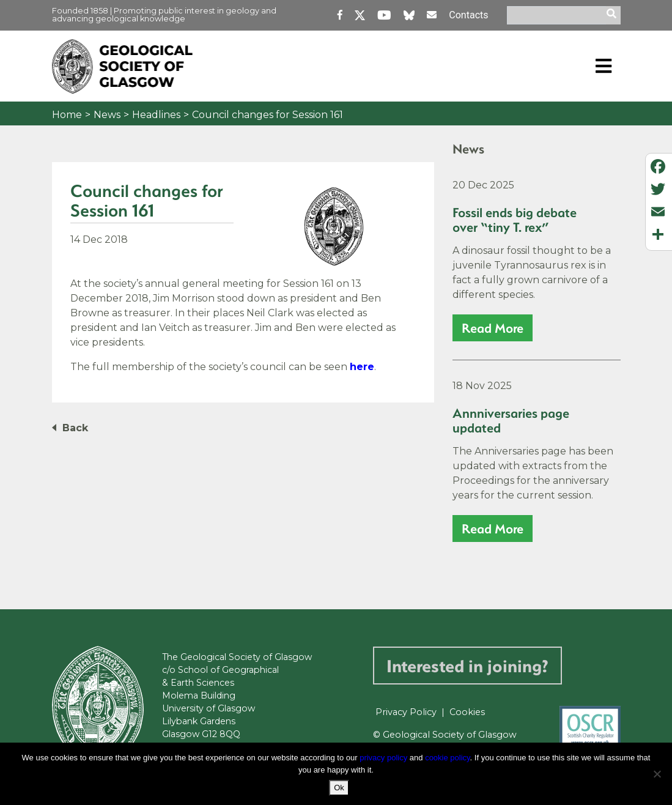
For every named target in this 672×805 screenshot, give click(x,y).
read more (493, 328)
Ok (339, 788)
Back (75, 428)
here (362, 367)
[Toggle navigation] (604, 66)
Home (67, 115)
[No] (657, 774)
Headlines (156, 115)
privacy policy (383, 758)
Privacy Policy (406, 712)
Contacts (468, 15)
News (107, 115)
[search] (613, 15)
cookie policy (447, 758)
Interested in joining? (467, 665)
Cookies (467, 712)
